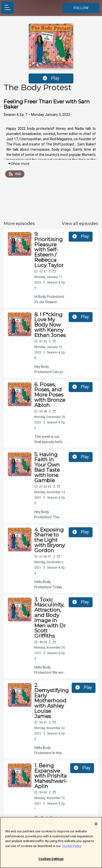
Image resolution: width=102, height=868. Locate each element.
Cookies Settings (51, 861)
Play (51, 78)
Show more (19, 164)
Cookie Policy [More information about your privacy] (72, 847)
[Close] (96, 825)
